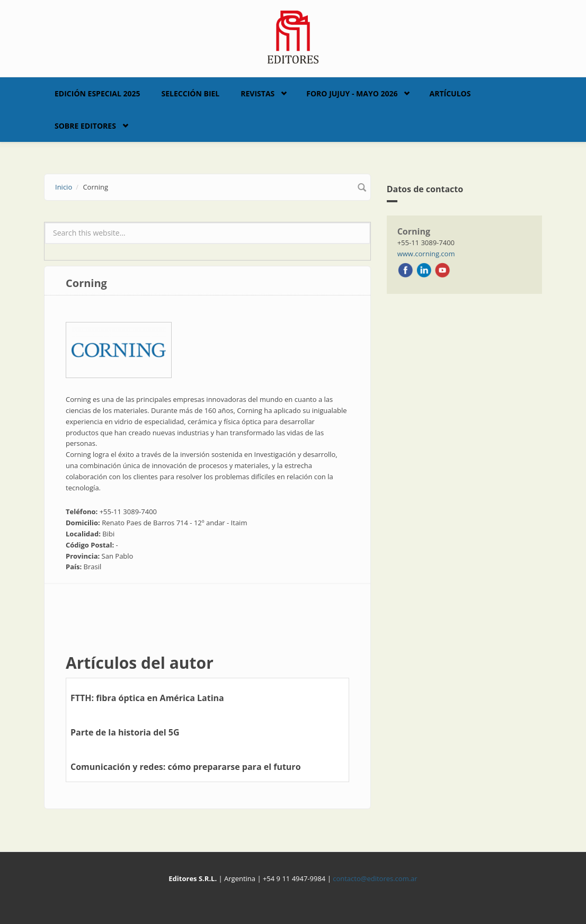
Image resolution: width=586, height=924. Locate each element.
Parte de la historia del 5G (125, 732)
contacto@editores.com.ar (375, 878)
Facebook (405, 270)
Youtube (442, 270)
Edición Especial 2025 (97, 93)
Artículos (450, 93)
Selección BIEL (191, 93)
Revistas (258, 93)
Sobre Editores (85, 126)
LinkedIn (424, 270)
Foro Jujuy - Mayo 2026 (352, 93)
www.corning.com (426, 254)
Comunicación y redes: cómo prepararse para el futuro (186, 767)
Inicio (64, 187)
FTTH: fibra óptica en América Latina (147, 698)
